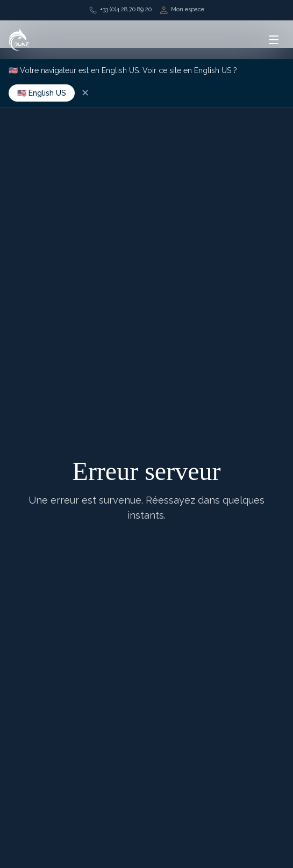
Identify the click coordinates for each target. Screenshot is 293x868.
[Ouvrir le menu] (274, 40)
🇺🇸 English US (42, 93)
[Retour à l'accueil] (19, 40)
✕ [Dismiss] (85, 93)
